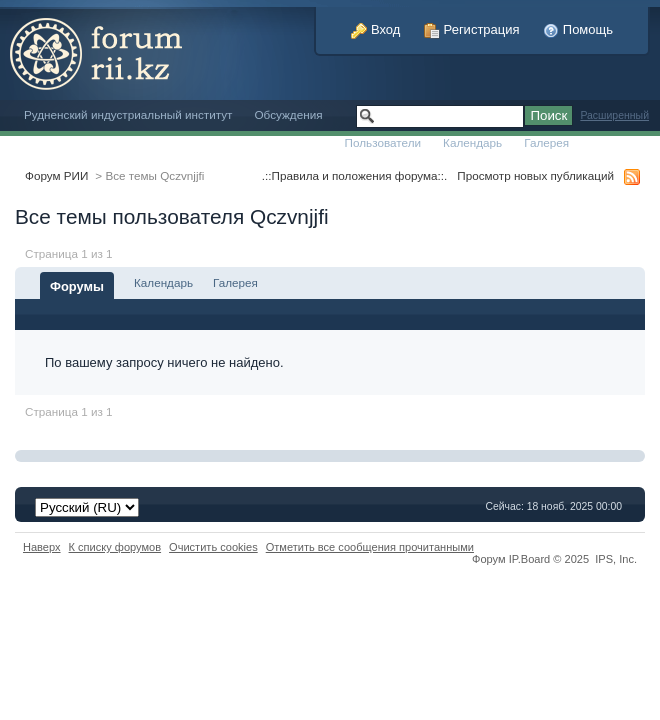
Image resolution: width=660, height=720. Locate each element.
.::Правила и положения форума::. (354, 175)
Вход (375, 29)
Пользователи (383, 142)
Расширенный (614, 115)
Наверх (42, 547)
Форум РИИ (56, 175)
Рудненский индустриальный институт (128, 114)
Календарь (472, 142)
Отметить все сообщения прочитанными (370, 547)
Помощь (578, 29)
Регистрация (472, 29)
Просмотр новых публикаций (535, 175)
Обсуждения (288, 114)
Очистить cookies (213, 547)
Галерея (546, 142)
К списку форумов (115, 547)
